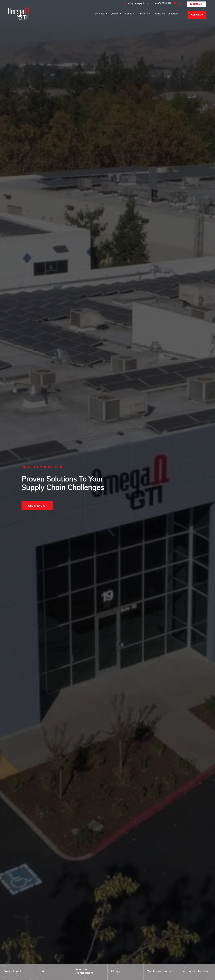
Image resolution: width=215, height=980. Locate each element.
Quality (116, 14)
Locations (173, 14)
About (130, 14)
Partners (144, 14)
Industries (159, 14)
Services (101, 14)
